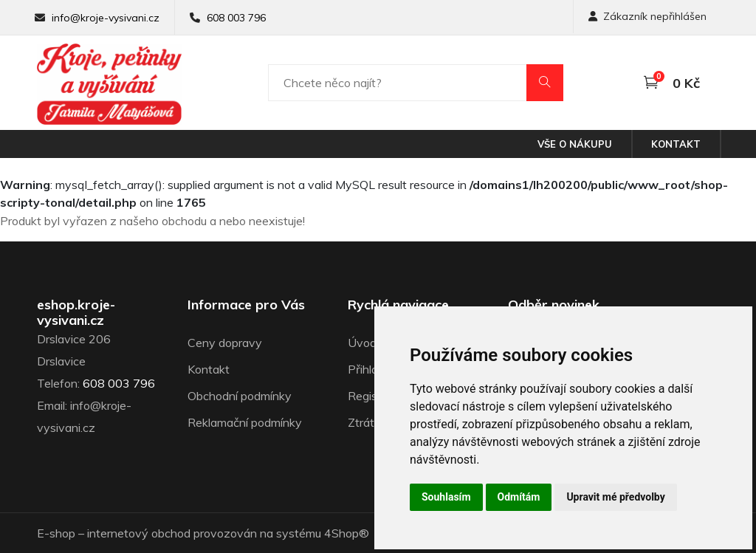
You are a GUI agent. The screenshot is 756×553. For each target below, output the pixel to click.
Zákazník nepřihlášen (647, 16)
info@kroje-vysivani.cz (106, 18)
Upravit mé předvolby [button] (615, 497)
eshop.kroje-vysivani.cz (76, 313)
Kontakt (676, 144)
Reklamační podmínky (245, 422)
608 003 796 (236, 18)
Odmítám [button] (519, 497)
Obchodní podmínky (240, 396)
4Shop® (347, 533)
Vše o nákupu (575, 144)
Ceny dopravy (225, 343)
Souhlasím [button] (446, 497)
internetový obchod (139, 533)
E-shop (56, 533)
